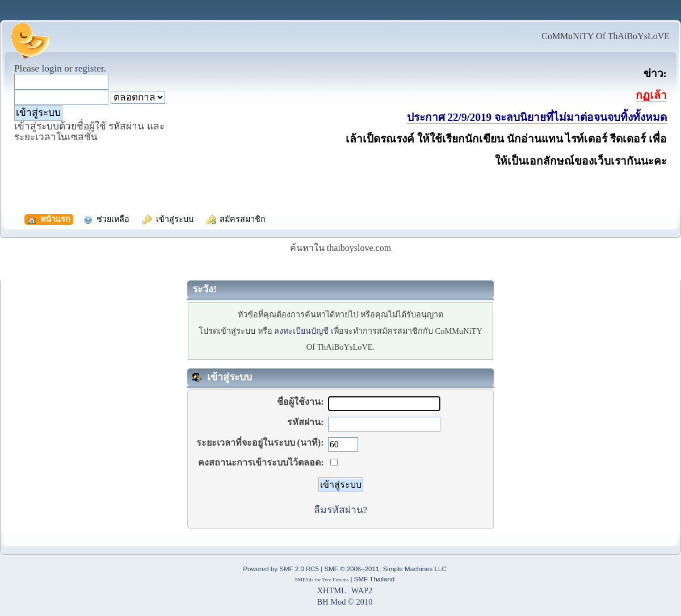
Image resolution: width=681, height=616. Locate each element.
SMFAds (304, 580)
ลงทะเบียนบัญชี (301, 331)
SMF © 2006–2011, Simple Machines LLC (385, 569)
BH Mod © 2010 (345, 602)
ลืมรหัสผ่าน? (341, 510)
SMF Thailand (374, 579)
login (52, 68)
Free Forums (336, 580)
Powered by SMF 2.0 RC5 (281, 569)
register (89, 68)
